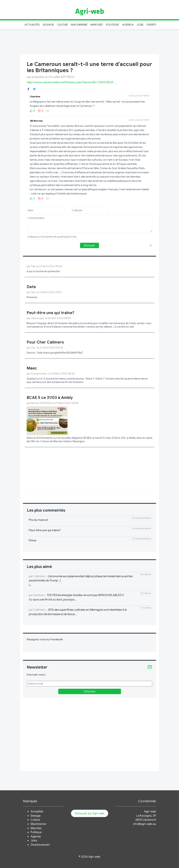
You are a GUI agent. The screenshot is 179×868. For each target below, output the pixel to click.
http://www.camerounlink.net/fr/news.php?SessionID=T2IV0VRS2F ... (72, 82)
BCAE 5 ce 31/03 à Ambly (50, 398)
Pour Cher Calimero (45, 342)
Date (31, 287)
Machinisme (79, 25)
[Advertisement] (89, 41)
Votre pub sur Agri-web (90, 813)
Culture (62, 25)
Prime (33, 540)
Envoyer (89, 245)
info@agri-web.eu (145, 824)
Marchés (97, 25)
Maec (32, 368)
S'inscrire (90, 691)
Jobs (140, 25)
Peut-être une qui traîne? (50, 313)
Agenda (128, 25)
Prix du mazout (38, 520)
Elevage (48, 25)
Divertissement (40, 845)
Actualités (32, 25)
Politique (112, 25)
